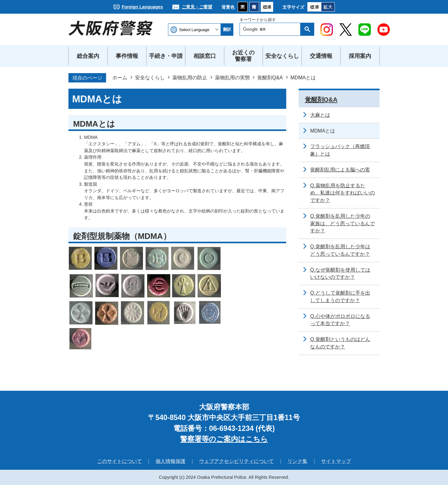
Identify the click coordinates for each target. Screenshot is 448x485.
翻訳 (227, 29)
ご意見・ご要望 (197, 7)
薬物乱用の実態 (232, 77)
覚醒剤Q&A (270, 77)
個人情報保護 (170, 461)
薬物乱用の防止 (190, 77)
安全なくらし (150, 77)
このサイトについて (119, 461)
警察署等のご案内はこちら (224, 439)
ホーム (120, 77)
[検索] (272, 29)
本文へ (224, 0)
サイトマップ (336, 461)
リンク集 (297, 461)
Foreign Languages (142, 7)
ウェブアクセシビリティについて (236, 461)
